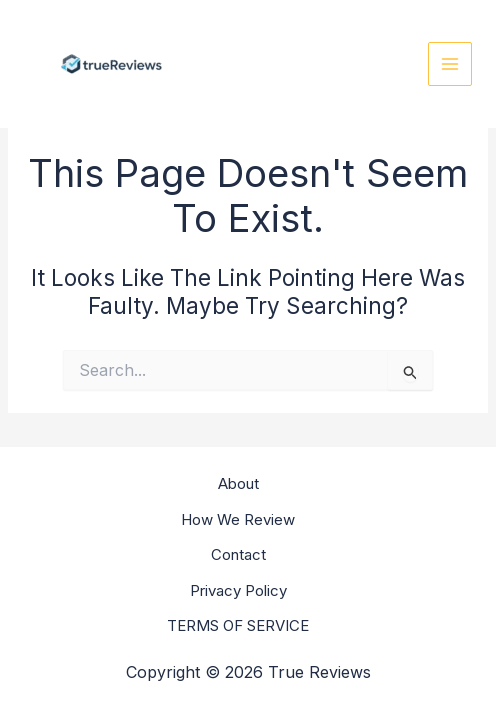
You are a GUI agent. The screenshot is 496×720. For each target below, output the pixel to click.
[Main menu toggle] (450, 64)
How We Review (238, 519)
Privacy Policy (238, 590)
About (238, 483)
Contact (238, 554)
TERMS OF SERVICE (238, 625)
